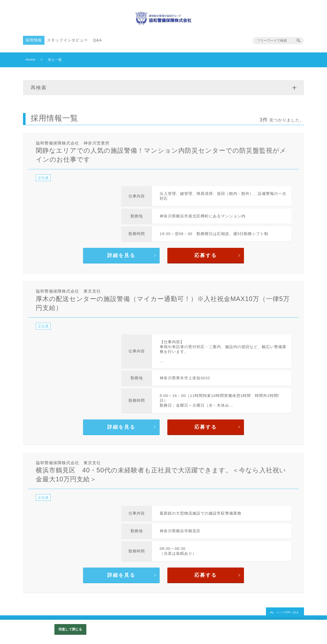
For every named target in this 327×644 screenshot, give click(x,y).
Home (31, 59)
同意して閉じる (70, 629)
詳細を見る (121, 255)
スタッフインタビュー (67, 40)
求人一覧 (55, 60)
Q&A (97, 40)
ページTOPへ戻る (288, 612)
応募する (206, 255)
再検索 (163, 88)
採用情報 (34, 40)
